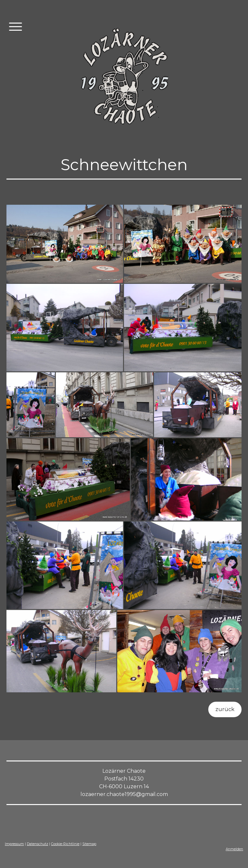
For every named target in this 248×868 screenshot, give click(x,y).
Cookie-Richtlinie (65, 844)
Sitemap (89, 844)
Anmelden (234, 849)
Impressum (14, 844)
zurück (225, 709)
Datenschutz (37, 844)
